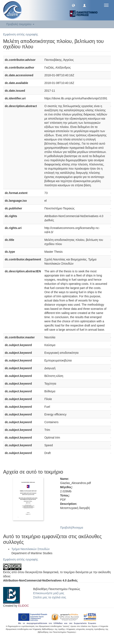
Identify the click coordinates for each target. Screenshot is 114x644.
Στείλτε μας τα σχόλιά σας (50, 597)
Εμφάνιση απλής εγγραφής (21, 34)
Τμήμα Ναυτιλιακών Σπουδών (30, 549)
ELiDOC (23, 606)
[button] (73, 5)
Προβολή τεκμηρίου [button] (20, 24)
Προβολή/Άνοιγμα (72, 528)
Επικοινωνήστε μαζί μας (49, 593)
